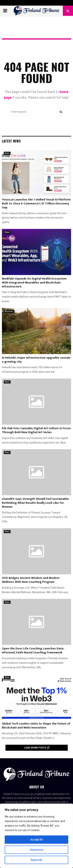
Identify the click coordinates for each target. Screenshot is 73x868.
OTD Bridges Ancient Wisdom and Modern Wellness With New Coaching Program (31, 580)
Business (9, 311)
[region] (36, 836)
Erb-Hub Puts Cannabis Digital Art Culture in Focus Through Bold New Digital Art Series (36, 430)
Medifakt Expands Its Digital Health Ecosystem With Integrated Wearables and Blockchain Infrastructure (34, 283)
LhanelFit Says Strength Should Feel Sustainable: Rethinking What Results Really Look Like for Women (36, 503)
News (7, 153)
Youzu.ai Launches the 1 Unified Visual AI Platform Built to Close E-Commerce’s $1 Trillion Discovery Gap (36, 204)
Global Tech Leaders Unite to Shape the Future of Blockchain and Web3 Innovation (36, 726)
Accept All (36, 840)
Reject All (36, 860)
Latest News (11, 141)
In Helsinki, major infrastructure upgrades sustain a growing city (36, 360)
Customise (36, 850)
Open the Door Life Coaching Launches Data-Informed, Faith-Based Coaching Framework (33, 651)
